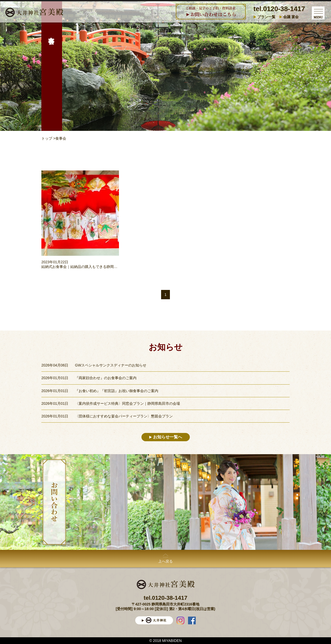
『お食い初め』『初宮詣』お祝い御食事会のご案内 (117, 391)
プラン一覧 (266, 17)
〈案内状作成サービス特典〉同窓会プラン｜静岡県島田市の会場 (127, 403)
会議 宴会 (291, 17)
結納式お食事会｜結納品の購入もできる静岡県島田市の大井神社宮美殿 (99, 267)
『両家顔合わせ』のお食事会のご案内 (106, 378)
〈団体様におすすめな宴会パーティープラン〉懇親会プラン (124, 416)
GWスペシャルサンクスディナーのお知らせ (111, 365)
